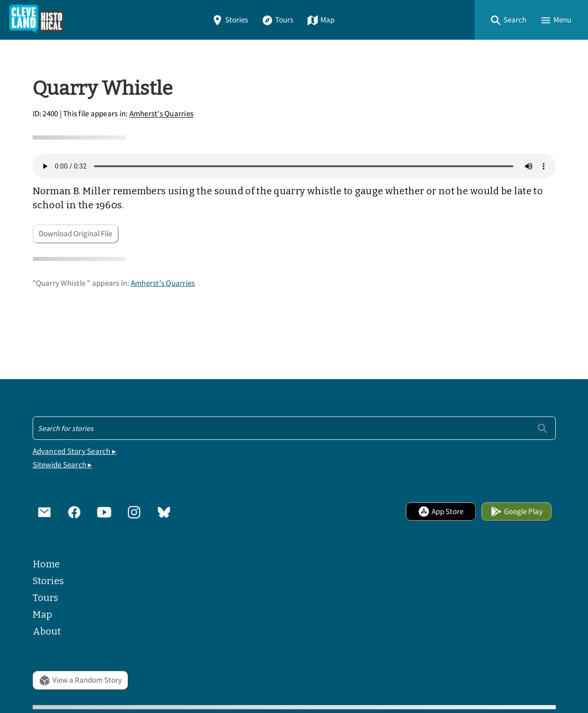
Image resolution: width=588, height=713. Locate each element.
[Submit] (542, 428)
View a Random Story (80, 680)
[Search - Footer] (294, 428)
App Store (441, 512)
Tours (277, 20)
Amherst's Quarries (162, 114)
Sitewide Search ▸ (63, 465)
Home (46, 564)
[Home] (36, 20)
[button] (508, 20)
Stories (230, 20)
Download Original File (75, 234)
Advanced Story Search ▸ (75, 451)
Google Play (517, 512)
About (47, 631)
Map (321, 20)
